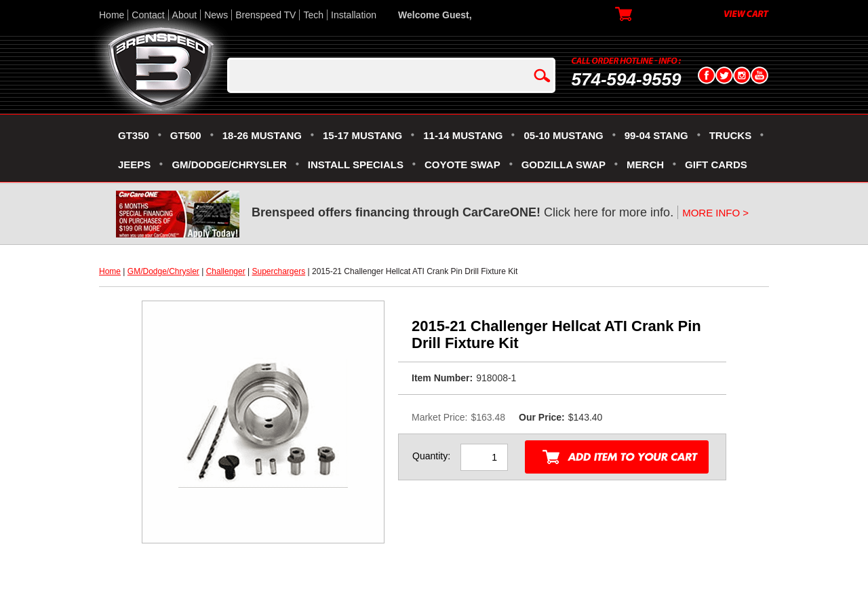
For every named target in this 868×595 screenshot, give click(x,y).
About (185, 15)
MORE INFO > (715, 213)
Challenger (226, 271)
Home (112, 15)
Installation (354, 15)
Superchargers (278, 271)
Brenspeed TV (265, 15)
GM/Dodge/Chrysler (163, 271)
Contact (148, 15)
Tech (313, 15)
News (216, 15)
